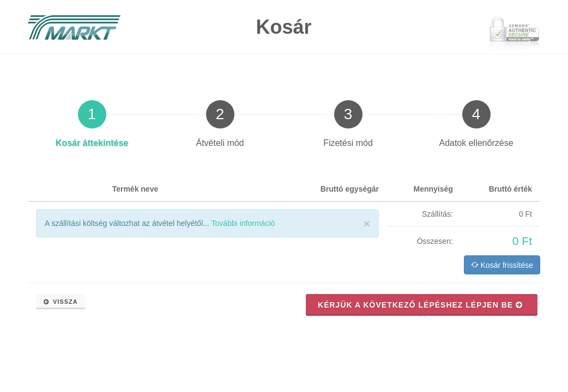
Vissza (61, 302)
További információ (243, 223)
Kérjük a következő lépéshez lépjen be (420, 305)
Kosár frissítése (502, 265)
